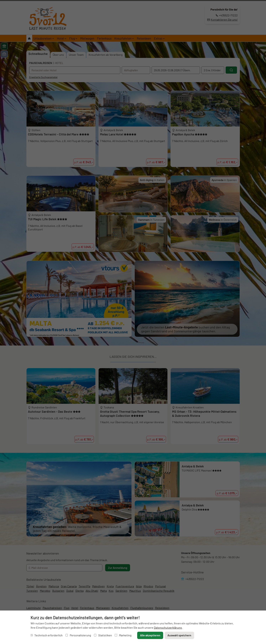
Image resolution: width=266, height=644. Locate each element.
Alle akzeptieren (150, 635)
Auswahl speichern (179, 635)
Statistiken (103, 635)
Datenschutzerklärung (168, 628)
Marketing (123, 635)
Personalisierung (78, 635)
